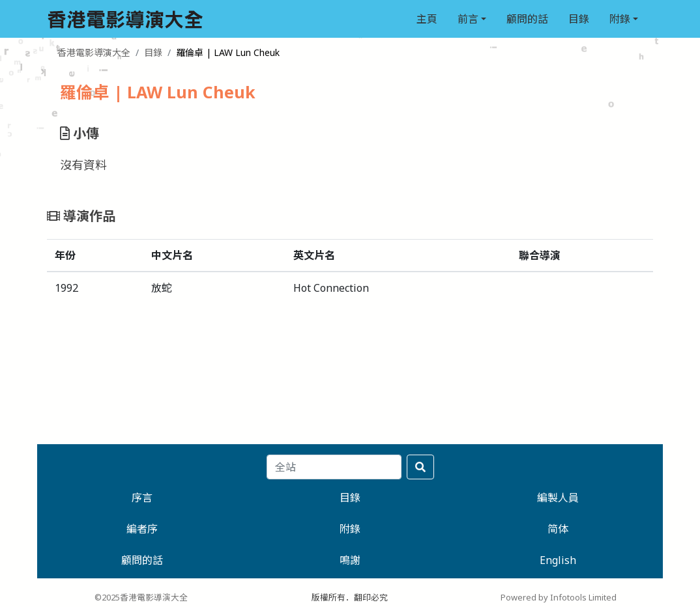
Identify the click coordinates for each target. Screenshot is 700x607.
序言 (142, 498)
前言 (468, 19)
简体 (558, 529)
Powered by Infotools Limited (559, 597)
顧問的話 (527, 19)
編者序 (142, 529)
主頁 (427, 19)
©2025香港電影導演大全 (141, 597)
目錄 (579, 19)
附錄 (620, 19)
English (558, 560)
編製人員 (558, 498)
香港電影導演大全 (94, 52)
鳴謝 (350, 560)
